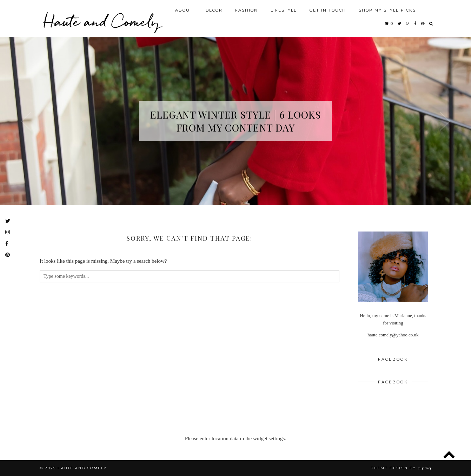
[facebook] (416, 24)
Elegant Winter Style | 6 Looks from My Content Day (235, 121)
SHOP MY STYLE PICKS (387, 10)
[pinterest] (423, 24)
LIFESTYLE (284, 10)
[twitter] (400, 24)
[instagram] (408, 24)
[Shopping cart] (389, 24)
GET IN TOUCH (328, 10)
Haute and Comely (101, 21)
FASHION (247, 10)
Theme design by (401, 468)
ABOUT (184, 10)
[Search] (431, 24)
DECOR (214, 10)
